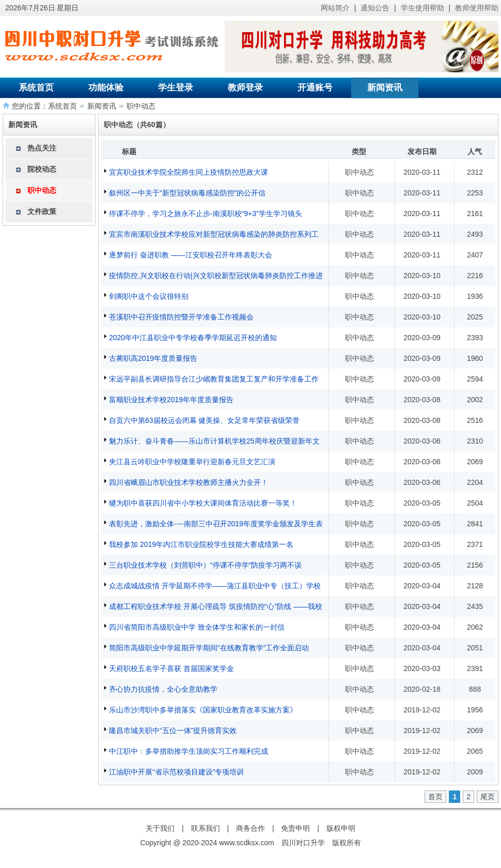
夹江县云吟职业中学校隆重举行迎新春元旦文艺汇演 (192, 462)
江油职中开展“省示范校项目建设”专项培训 (176, 772)
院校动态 (42, 169)
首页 (435, 797)
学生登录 (176, 88)
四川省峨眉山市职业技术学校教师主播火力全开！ (189, 482)
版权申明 (341, 828)
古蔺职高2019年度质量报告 (153, 358)
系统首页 (36, 88)
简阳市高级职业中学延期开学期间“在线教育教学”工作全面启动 (209, 648)
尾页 (488, 797)
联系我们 (206, 828)
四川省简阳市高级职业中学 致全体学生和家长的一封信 (197, 627)
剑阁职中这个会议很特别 (149, 296)
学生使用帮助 (422, 8)
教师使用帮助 (477, 8)
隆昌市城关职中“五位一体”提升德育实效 (173, 730)
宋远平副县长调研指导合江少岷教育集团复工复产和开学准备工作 (214, 379)
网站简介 (335, 8)
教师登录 (245, 88)
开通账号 (315, 88)
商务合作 (251, 828)
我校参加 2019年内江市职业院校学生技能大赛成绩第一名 (201, 544)
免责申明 (295, 828)
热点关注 (42, 148)
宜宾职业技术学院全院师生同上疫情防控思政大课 (189, 172)
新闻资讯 (385, 88)
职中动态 (141, 106)
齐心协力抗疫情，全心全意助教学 (163, 689)
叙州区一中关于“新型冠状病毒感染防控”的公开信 (187, 193)
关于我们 (160, 828)
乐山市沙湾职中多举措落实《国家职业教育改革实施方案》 (203, 710)
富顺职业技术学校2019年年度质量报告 (171, 400)
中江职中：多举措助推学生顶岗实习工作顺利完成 (189, 751)
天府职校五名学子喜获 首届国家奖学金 (171, 668)
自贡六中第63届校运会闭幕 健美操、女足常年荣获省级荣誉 (204, 420)
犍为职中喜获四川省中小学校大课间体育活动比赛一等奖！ (203, 503)
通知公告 (375, 8)
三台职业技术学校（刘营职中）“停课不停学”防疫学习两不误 (205, 565)
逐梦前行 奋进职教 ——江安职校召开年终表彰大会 (191, 255)
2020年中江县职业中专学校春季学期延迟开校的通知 (193, 338)
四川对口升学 (303, 843)
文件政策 (42, 211)
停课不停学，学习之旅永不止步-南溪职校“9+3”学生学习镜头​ (206, 214)
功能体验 (106, 88)
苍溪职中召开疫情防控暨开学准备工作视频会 (181, 317)
